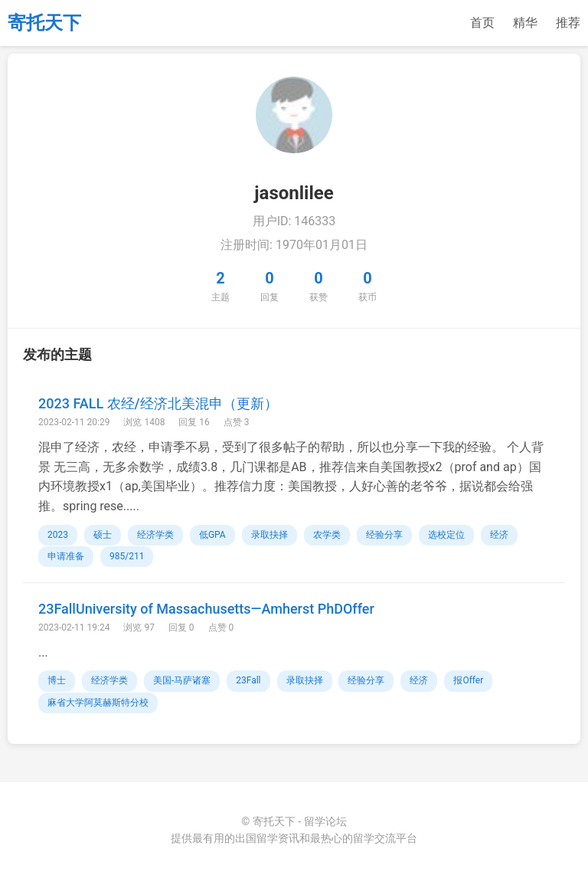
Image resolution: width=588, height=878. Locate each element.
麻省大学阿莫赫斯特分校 (98, 703)
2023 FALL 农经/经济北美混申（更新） (158, 403)
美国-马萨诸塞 (182, 680)
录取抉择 (269, 535)
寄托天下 (44, 23)
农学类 (327, 535)
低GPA (212, 535)
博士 (57, 680)
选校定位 (446, 535)
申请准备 (66, 556)
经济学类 (155, 535)
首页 (482, 23)
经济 (499, 535)
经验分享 (384, 535)
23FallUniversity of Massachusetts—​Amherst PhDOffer (206, 609)
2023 (58, 535)
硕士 (103, 535)
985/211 (127, 556)
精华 (525, 23)
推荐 (568, 23)
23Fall (248, 680)
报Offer (468, 680)
